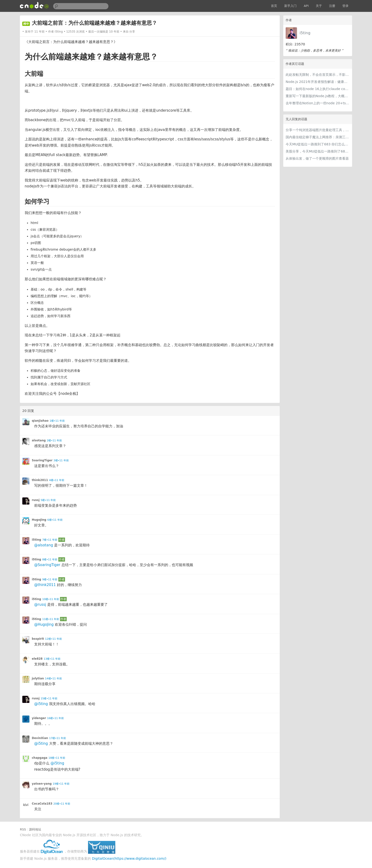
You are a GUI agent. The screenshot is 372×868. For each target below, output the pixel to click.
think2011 (40, 480)
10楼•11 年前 (51, 599)
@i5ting (41, 704)
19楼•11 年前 (61, 784)
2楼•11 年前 (54, 441)
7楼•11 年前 (50, 540)
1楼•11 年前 (57, 421)
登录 (345, 6)
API (306, 6)
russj (36, 500)
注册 (332, 6)
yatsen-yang (42, 784)
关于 (319, 6)
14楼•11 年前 (53, 679)
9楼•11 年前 (50, 579)
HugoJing (39, 520)
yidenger (39, 718)
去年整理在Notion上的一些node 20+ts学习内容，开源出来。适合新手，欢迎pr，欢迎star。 (318, 103)
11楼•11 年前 (51, 619)
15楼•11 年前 (49, 699)
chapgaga (40, 758)
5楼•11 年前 (48, 500)
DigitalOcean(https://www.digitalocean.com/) (129, 858)
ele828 (37, 659)
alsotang (39, 440)
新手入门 (290, 6)
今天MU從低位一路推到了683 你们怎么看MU (318, 144)
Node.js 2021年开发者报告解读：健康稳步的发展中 (318, 82)
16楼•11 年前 (55, 718)
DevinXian (40, 738)
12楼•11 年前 (53, 639)
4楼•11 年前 (57, 480)
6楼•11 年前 (55, 520)
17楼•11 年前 (58, 738)
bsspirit (38, 639)
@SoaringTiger (47, 565)
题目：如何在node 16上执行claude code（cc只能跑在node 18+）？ (318, 89)
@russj (40, 605)
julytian (38, 678)
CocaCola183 (42, 804)
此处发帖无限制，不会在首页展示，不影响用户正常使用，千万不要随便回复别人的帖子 (318, 75)
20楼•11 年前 (62, 804)
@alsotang (44, 545)
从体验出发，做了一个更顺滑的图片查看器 (317, 158)
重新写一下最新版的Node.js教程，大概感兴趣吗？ (318, 96)
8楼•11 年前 (50, 560)
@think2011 (45, 585)
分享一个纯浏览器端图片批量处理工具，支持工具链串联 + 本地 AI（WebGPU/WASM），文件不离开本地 (318, 130)
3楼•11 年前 (61, 460)
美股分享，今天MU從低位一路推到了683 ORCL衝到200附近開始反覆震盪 (318, 151)
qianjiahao (40, 421)
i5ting (305, 33)
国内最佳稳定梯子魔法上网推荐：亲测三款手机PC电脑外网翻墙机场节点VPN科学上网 (318, 137)
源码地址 (35, 829)
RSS (23, 829)
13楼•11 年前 (52, 659)
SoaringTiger (42, 460)
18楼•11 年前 (57, 758)
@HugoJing (44, 625)
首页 (274, 6)
